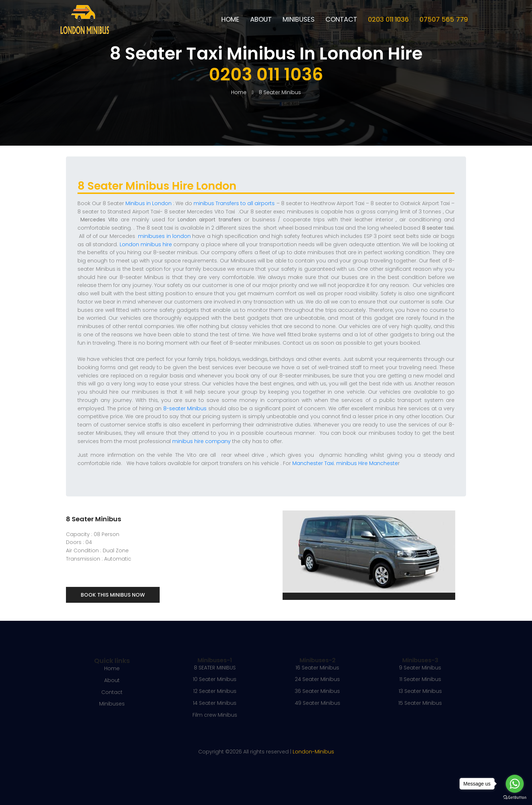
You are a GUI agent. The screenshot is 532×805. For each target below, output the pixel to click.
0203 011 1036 (388, 19)
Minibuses (299, 19)
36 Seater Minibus (317, 691)
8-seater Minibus (184, 408)
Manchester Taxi (313, 463)
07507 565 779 (444, 19)
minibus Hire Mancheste (367, 463)
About (261, 19)
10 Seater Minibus (215, 679)
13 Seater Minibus (420, 691)
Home (230, 19)
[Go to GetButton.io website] (515, 798)
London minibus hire (146, 244)
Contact (341, 19)
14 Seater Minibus (215, 703)
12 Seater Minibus (215, 691)
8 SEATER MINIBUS (215, 668)
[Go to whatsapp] (515, 784)
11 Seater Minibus (420, 679)
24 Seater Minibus (317, 679)
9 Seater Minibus (420, 668)
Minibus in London (148, 203)
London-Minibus (313, 752)
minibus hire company (201, 441)
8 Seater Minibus (280, 92)
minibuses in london (164, 236)
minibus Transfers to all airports (234, 203)
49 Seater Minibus (318, 703)
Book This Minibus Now (113, 595)
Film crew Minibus (215, 715)
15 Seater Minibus (420, 703)
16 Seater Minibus (317, 668)
